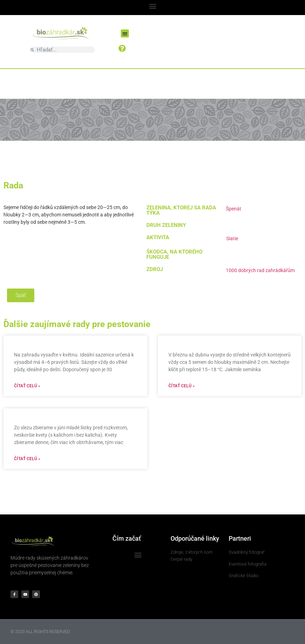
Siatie (232, 238)
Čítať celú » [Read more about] (27, 386)
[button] (152, 6)
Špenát (234, 209)
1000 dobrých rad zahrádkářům (260, 270)
